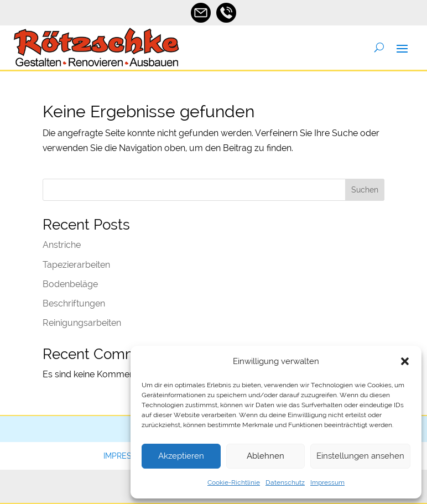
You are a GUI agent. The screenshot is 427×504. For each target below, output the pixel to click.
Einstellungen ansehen (360, 456)
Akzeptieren (181, 456)
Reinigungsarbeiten (82, 323)
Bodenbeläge (70, 284)
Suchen (365, 190)
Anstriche (62, 245)
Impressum (327, 482)
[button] (405, 361)
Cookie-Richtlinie (234, 482)
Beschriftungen (74, 303)
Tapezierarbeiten (76, 265)
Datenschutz (285, 482)
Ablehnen (265, 456)
